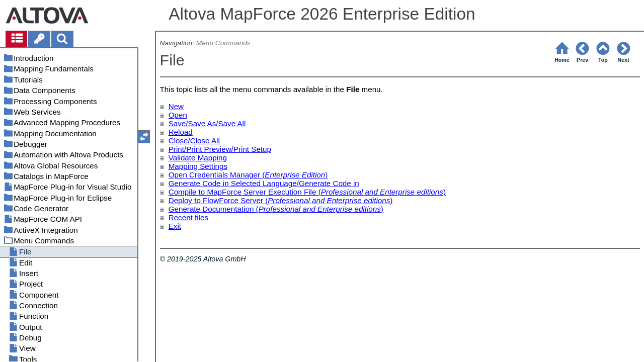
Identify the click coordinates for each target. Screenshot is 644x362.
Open (178, 115)
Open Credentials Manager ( (217, 175)
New (176, 106)
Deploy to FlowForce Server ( (218, 200)
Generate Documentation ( (214, 209)
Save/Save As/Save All (207, 123)
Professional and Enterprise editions (382, 192)
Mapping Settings (198, 166)
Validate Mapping (198, 158)
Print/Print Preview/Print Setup (220, 149)
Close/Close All (194, 141)
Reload (181, 132)
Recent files (188, 217)
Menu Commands (223, 43)
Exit (175, 226)
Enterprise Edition (295, 175)
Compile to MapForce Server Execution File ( (245, 192)
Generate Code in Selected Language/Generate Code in (264, 183)
